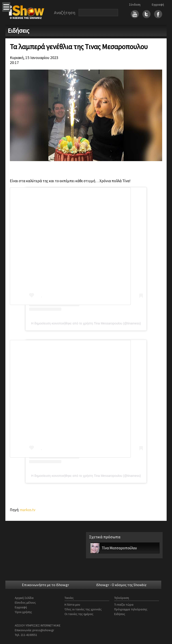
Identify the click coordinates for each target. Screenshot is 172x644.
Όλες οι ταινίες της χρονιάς (83, 609)
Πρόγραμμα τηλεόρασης (131, 609)
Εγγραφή (158, 4)
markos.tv (28, 510)
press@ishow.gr (43, 630)
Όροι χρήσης (23, 612)
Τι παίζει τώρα (124, 605)
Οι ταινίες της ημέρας (79, 614)
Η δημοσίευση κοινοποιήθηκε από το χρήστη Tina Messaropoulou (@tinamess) (86, 323)
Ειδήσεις (120, 614)
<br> (70, 399)
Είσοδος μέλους (25, 602)
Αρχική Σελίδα (24, 598)
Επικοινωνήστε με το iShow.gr (45, 585)
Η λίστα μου (72, 605)
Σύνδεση (135, 4)
